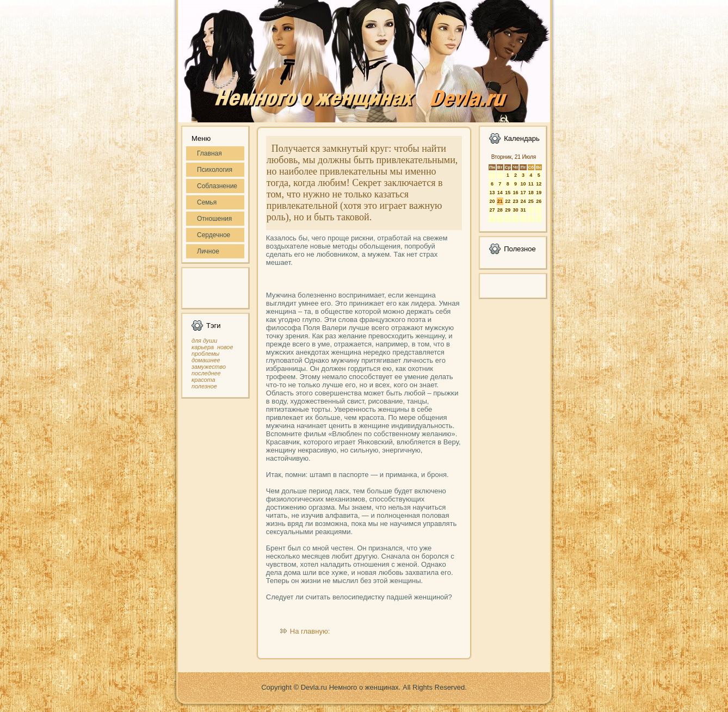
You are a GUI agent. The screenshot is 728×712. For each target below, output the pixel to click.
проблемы (205, 354)
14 (500, 193)
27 (492, 210)
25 (531, 201)
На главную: (310, 631)
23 (515, 201)
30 (515, 210)
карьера (203, 347)
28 (500, 210)
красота (203, 380)
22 (508, 201)
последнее (206, 373)
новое (225, 347)
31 (523, 210)
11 (531, 184)
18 (531, 193)
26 (539, 201)
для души (204, 340)
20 (492, 201)
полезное (204, 386)
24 (523, 201)
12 (539, 184)
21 (500, 201)
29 (508, 210)
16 (515, 193)
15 (508, 193)
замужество (209, 367)
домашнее (206, 360)
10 (523, 184)
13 (492, 193)
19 (539, 193)
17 (523, 193)
